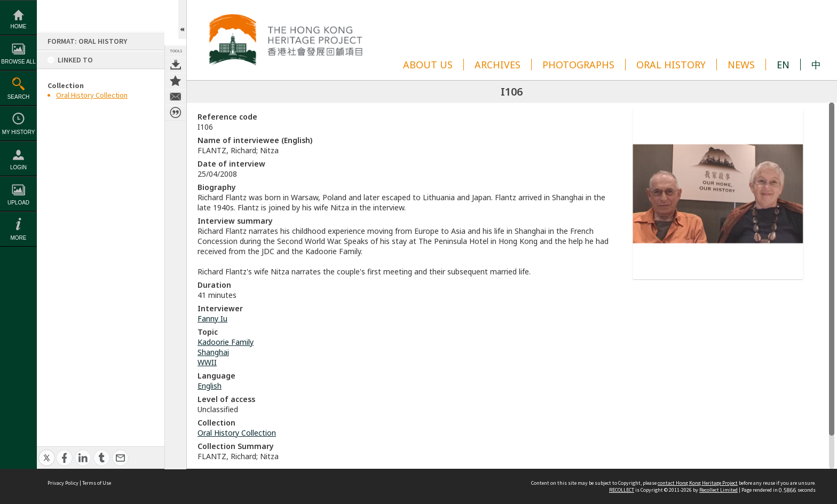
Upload (18, 203)
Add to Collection (176, 81)
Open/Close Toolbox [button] (182, 19)
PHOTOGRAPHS (578, 65)
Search (19, 97)
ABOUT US (428, 65)
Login (18, 167)
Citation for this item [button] (176, 113)
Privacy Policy (63, 483)
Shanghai (213, 352)
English (210, 386)
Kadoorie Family (226, 342)
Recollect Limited (718, 490)
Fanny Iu (212, 318)
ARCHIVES (498, 65)
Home (19, 26)
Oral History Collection (92, 95)
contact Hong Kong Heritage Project (698, 483)
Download (176, 65)
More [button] (19, 238)
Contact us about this (176, 97)
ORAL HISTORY (671, 65)
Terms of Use (97, 483)
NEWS (741, 65)
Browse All (18, 62)
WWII (207, 362)
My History (19, 132)
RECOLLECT (622, 490)
